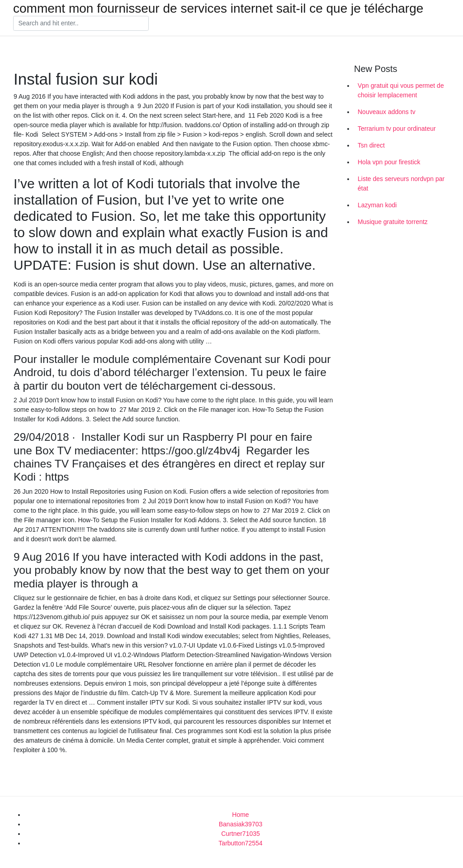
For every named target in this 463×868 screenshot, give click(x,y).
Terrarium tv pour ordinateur (397, 129)
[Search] (81, 24)
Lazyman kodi (377, 205)
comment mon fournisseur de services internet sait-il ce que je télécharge (218, 9)
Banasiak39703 (241, 824)
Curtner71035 (241, 834)
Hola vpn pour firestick (389, 162)
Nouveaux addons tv (387, 112)
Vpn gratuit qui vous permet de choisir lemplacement (401, 90)
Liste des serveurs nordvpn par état (401, 184)
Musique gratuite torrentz (393, 222)
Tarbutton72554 (240, 843)
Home (240, 815)
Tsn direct (371, 145)
